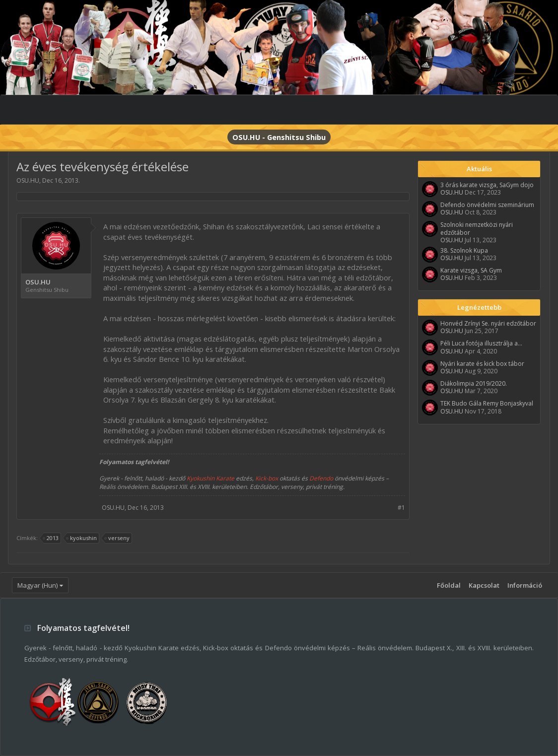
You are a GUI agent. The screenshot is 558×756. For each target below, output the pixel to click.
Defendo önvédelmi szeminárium (487, 205)
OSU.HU (28, 180)
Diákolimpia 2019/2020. (474, 383)
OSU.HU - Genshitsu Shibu (279, 137)
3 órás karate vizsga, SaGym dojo (487, 185)
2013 (51, 538)
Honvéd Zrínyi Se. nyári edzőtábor (488, 323)
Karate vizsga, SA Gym (471, 270)
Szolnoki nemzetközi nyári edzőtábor (477, 228)
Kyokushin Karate (210, 478)
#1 (401, 508)
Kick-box (267, 478)
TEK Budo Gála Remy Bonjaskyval (487, 403)
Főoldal (449, 585)
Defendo (321, 478)
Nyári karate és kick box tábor (482, 364)
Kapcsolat (484, 585)
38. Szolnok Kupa (464, 250)
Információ (525, 585)
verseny (117, 538)
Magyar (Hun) (37, 585)
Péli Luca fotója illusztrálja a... (481, 343)
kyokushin (82, 538)
